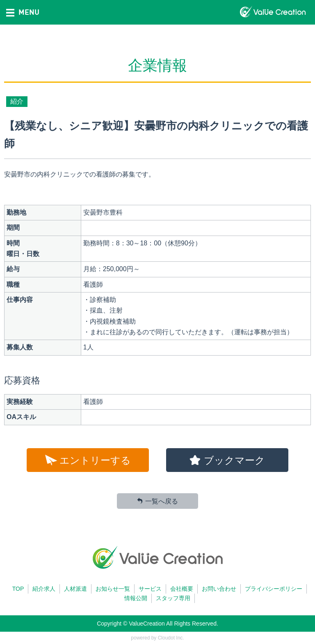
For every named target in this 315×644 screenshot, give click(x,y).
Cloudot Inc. (171, 638)
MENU (23, 12)
